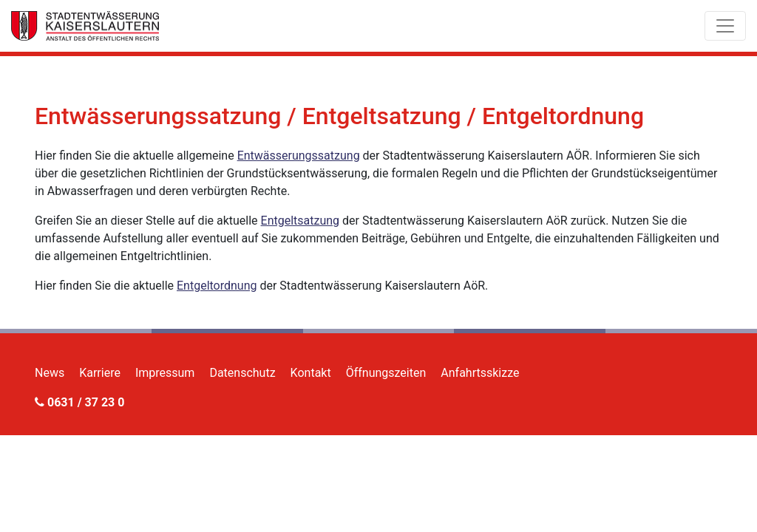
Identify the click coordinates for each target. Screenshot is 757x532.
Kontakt (311, 373)
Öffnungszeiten (386, 373)
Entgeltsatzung (301, 221)
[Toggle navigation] (725, 26)
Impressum (165, 373)
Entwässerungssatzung (299, 156)
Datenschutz (242, 373)
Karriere (100, 373)
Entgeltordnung (217, 286)
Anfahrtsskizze (480, 373)
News (50, 373)
